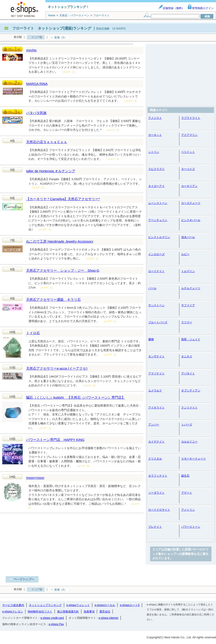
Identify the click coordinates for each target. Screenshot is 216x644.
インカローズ (156, 254)
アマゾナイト (156, 373)
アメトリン (188, 510)
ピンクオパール (191, 220)
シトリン (154, 152)
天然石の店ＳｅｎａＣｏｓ (47, 142)
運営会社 (105, 612)
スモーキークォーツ (193, 459)
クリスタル (155, 459)
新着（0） (61, 37)
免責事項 (89, 612)
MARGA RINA (37, 84)
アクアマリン (189, 135)
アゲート (187, 493)
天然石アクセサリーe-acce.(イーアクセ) (57, 368)
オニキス (187, 356)
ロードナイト (156, 271)
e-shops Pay (56, 624)
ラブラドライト (191, 118)
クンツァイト (189, 408)
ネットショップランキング (45, 605)
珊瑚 (151, 339)
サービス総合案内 (13, 605)
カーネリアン (189, 186)
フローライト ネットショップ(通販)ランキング (52, 28)
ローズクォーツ (191, 203)
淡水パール (188, 237)
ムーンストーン (158, 203)
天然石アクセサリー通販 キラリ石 (53, 300)
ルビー (185, 254)
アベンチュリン (158, 220)
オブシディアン (191, 390)
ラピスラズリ (156, 169)
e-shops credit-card (52, 618)
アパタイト (188, 373)
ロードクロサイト (159, 510)
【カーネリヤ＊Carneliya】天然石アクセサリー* (63, 199)
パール (152, 288)
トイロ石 (33, 333)
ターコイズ (188, 169)
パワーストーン (191, 527)
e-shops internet (108, 618)
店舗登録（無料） (171, 8)
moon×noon (35, 478)
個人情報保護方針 (68, 612)
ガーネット (155, 135)
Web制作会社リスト (40, 612)
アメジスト (155, 118)
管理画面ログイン (201, 8)
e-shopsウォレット (78, 605)
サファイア (188, 305)
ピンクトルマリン (159, 237)
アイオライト (156, 408)
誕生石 (185, 476)
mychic (31, 50)
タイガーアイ (156, 186)
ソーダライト (156, 493)
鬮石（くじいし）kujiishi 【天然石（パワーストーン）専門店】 (76, 397)
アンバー (154, 425)
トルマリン (188, 271)
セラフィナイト (158, 476)
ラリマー (187, 322)
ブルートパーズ (158, 322)
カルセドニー (189, 442)
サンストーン (156, 305)
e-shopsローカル (105, 605)
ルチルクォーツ (191, 288)
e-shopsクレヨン (13, 612)
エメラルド (155, 390)
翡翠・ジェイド (191, 339)
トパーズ (187, 425)
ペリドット (188, 152)
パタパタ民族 (36, 113)
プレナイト (155, 527)
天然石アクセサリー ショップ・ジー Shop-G (63, 270)
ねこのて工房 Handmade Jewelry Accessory (60, 241)
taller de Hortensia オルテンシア (51, 171)
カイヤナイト (156, 442)
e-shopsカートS (130, 605)
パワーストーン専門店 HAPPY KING (55, 440)
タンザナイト (156, 356)
